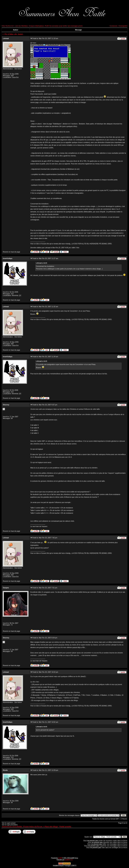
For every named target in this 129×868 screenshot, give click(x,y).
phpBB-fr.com (69, 860)
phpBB (60, 858)
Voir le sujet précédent (10, 825)
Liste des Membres (21, 26)
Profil (47, 26)
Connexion (113, 26)
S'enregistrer (123, 26)
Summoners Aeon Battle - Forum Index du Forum (22, 827)
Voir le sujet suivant (9, 823)
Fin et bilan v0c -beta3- (14, 34)
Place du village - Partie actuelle (58, 827)
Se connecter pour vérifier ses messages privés (66, 26)
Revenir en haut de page (11, 252)
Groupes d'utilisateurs (36, 26)
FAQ (3, 26)
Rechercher (10, 26)
